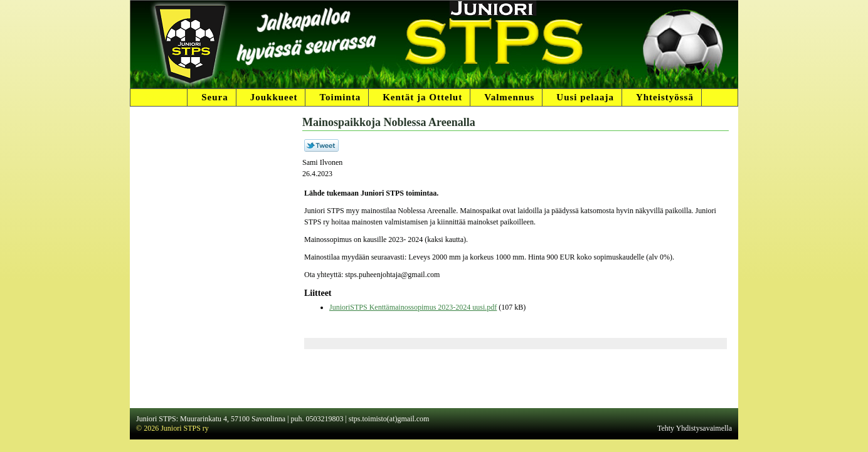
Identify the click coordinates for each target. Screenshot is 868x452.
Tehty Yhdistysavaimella (695, 428)
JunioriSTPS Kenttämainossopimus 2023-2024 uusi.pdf (413, 307)
